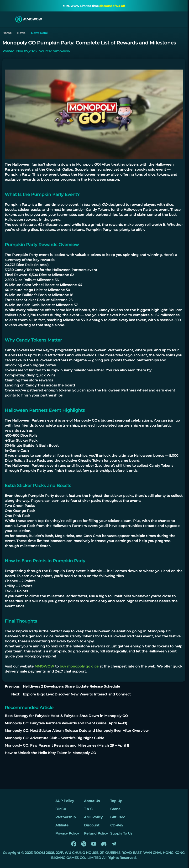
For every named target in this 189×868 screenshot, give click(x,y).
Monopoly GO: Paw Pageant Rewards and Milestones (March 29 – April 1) (67, 745)
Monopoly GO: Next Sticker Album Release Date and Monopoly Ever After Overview (77, 731)
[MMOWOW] (29, 19)
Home (7, 33)
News (21, 33)
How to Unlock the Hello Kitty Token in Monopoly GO (50, 753)
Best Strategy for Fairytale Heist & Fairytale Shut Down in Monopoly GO (66, 716)
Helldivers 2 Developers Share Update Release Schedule (71, 686)
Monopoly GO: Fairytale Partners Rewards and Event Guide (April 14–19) (66, 723)
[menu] (8, 19)
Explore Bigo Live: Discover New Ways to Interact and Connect (77, 694)
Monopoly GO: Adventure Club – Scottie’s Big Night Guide (55, 738)
